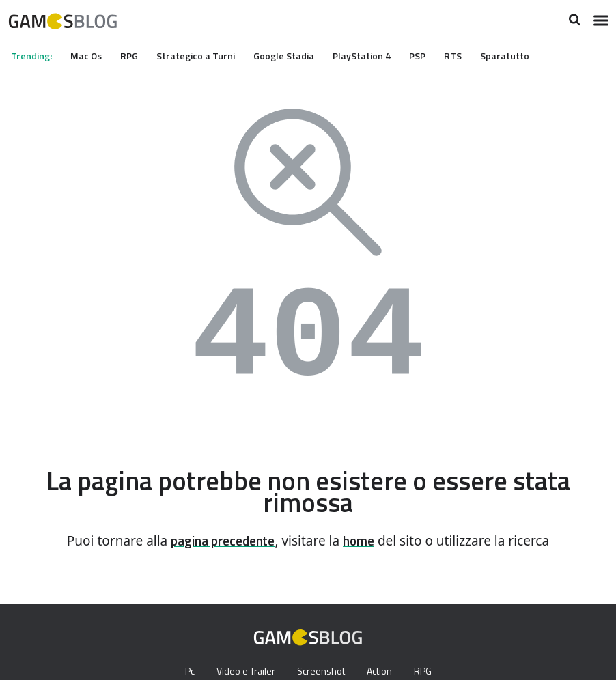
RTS (476, 55)
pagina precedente (221, 541)
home (363, 541)
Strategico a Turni (207, 55)
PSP (438, 55)
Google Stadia (298, 55)
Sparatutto (529, 55)
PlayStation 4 (380, 55)
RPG (137, 55)
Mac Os (91, 55)
